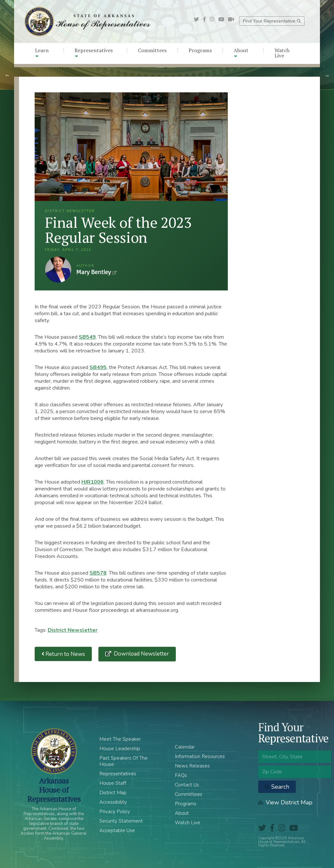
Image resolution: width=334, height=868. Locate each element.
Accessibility (113, 802)
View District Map (285, 802)
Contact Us (187, 785)
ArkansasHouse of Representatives (54, 790)
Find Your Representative (272, 21)
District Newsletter (73, 630)
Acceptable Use (117, 830)
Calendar (185, 747)
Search (277, 787)
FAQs (181, 775)
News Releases (192, 766)
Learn (42, 53)
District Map (113, 793)
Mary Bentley (58, 270)
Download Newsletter (141, 654)
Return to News (63, 654)
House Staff (113, 783)
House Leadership (120, 749)
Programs (200, 50)
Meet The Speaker (120, 739)
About (241, 53)
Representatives (94, 53)
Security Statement (121, 821)
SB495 (98, 367)
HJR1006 (92, 482)
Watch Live (282, 53)
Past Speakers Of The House (124, 761)
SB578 (98, 573)
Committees (152, 50)
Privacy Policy (115, 812)
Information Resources (200, 756)
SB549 (87, 337)
